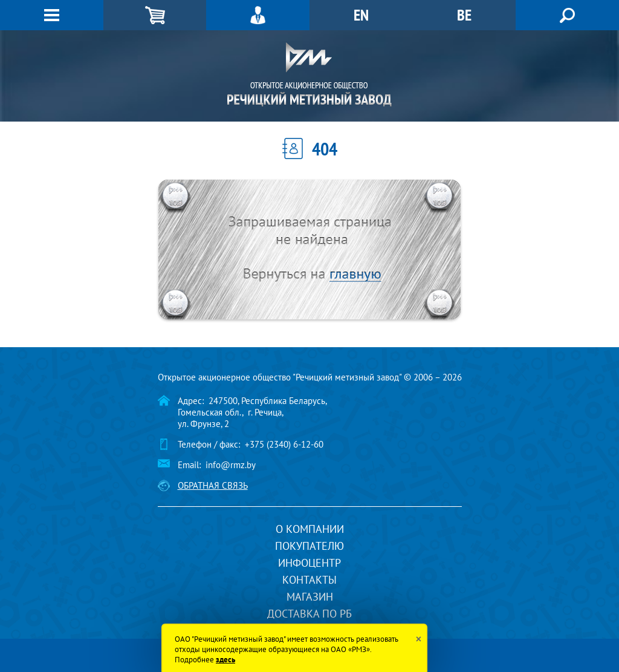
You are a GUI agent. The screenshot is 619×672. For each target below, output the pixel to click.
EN (361, 15)
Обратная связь (213, 485)
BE (464, 15)
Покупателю (309, 546)
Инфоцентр (309, 563)
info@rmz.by (231, 465)
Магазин (310, 597)
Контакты (309, 580)
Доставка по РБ (309, 614)
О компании (310, 529)
